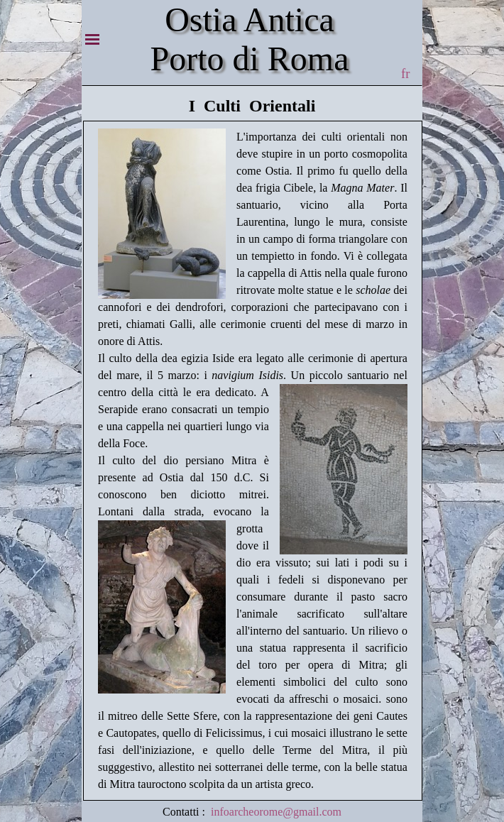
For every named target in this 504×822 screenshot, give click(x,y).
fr (405, 73)
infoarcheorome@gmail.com (276, 812)
